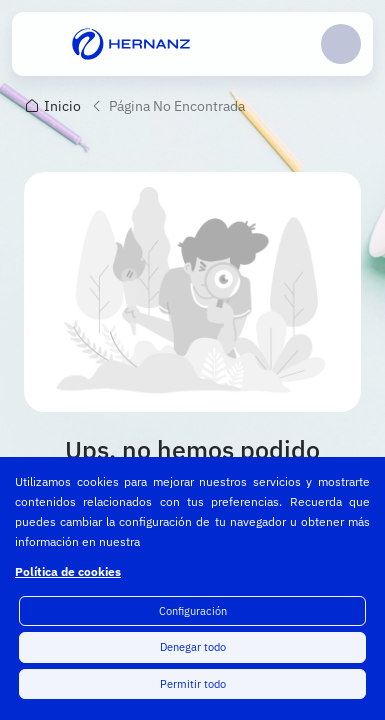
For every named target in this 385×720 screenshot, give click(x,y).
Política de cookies (68, 571)
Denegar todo (193, 647)
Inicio (62, 106)
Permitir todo (193, 684)
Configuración (193, 611)
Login (341, 44)
